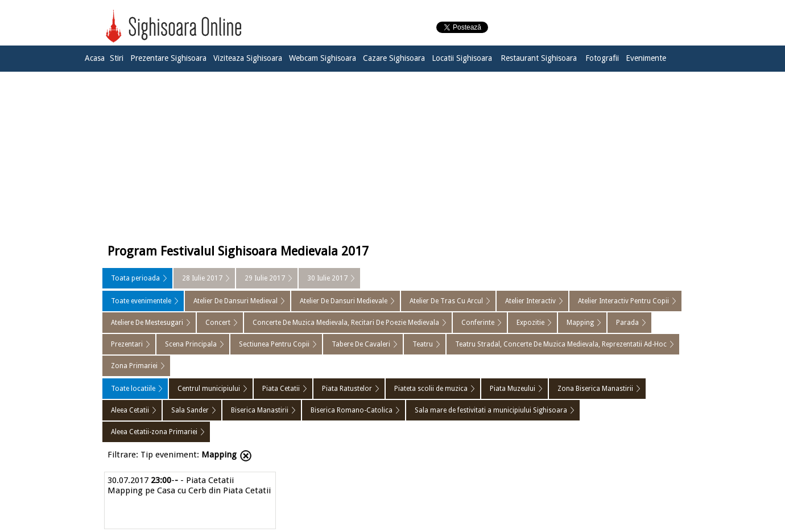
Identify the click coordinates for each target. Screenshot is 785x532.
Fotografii (602, 58)
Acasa (95, 58)
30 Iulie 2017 (327, 278)
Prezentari (127, 344)
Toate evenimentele (141, 301)
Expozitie (530, 323)
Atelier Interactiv (530, 301)
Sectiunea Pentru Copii (274, 344)
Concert (218, 323)
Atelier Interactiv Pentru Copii (623, 301)
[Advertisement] (392, 155)
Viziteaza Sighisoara (248, 58)
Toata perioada (135, 278)
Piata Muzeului (513, 389)
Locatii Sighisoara (462, 58)
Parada (627, 323)
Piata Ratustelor (347, 389)
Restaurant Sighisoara (539, 58)
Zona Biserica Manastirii (595, 389)
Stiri (117, 58)
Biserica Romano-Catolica (352, 410)
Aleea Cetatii (130, 410)
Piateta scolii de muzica (431, 389)
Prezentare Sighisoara (168, 58)
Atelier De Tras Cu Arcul (446, 301)
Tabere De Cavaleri (361, 344)
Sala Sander (190, 410)
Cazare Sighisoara (394, 58)
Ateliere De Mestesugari (147, 323)
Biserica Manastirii (260, 410)
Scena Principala (191, 344)
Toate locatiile (133, 389)
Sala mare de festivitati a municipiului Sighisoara (491, 410)
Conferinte (478, 323)
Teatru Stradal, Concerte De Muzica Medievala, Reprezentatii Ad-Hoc (561, 344)
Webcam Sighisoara (323, 58)
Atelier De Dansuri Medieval (235, 301)
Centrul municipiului (209, 389)
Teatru (423, 344)
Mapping (580, 323)
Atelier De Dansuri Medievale (344, 301)
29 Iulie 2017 (265, 278)
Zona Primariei (134, 366)
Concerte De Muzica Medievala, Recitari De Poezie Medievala (346, 323)
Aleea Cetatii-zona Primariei (154, 432)
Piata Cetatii (281, 389)
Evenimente (646, 58)
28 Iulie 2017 (202, 278)
